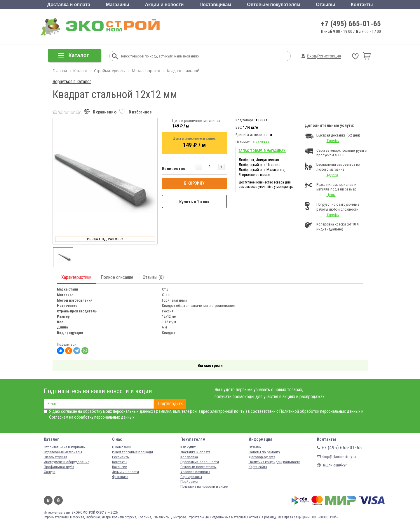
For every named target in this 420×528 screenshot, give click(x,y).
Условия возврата (195, 472)
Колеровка (189, 457)
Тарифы (333, 141)
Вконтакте (48, 500)
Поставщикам (216, 5)
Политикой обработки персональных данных (320, 411)
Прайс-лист (189, 481)
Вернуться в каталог (72, 82)
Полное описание (117, 277)
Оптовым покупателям (273, 5)
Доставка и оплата (69, 5)
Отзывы (326, 5)
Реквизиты (121, 457)
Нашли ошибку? (332, 465)
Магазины (117, 5)
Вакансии (120, 467)
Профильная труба (59, 467)
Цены (331, 195)
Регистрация (329, 56)
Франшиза (120, 477)
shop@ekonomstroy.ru (336, 457)
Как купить (189, 447)
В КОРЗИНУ (194, 183)
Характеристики (76, 277)
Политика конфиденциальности (275, 462)
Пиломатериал (55, 457)
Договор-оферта (262, 457)
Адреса (332, 175)
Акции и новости (164, 5)
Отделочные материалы (63, 452)
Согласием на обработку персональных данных (92, 417)
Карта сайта (258, 467)
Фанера (50, 472)
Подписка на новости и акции (204, 486)
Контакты (362, 5)
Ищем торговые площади (133, 452)
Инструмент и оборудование (67, 462)
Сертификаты (191, 477)
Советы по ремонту (264, 452)
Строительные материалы (65, 447)
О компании (122, 447)
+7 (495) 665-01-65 (351, 24)
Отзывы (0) (153, 277)
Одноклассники (58, 500)
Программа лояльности (200, 462)
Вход (311, 56)
